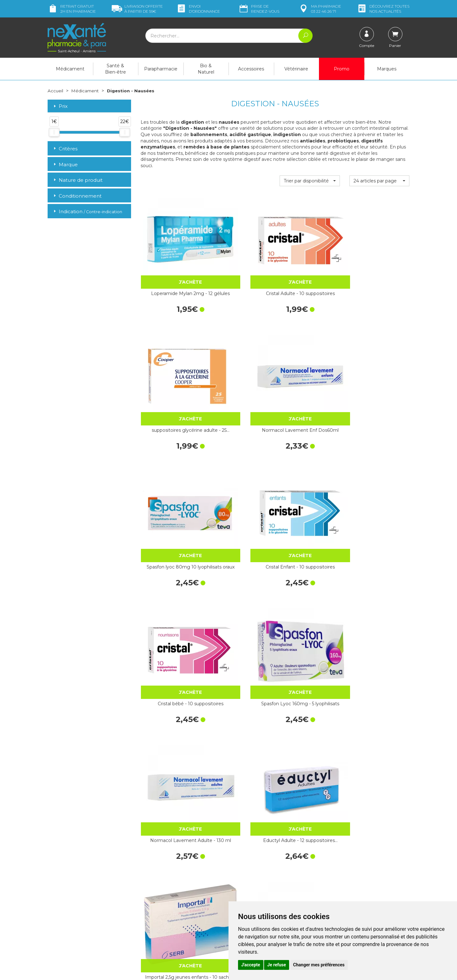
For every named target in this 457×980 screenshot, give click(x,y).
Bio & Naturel (206, 69)
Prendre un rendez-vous (258, 895)
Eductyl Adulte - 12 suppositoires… (240, 463)
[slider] (54, 132)
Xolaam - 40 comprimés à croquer (379, 463)
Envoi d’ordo (198, 9)
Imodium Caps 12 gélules (171, 665)
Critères (65, 149)
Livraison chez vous (346, 854)
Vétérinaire (296, 69)
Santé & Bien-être (116, 69)
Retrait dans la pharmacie (352, 848)
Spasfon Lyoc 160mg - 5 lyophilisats (379, 362)
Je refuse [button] (277, 965)
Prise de (259, 9)
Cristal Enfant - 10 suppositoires (240, 362)
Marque (65, 164)
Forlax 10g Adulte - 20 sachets (170, 766)
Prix (60, 106)
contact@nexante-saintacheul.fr (81, 916)
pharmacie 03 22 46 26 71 (320, 9)
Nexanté (152, 970)
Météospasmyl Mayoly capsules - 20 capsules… (310, 665)
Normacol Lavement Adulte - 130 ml (170, 463)
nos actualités (383, 9)
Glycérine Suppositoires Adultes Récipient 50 (310, 564)
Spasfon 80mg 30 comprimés (171, 564)
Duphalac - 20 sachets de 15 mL (240, 665)
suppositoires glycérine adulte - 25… (310, 261)
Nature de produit (77, 180)
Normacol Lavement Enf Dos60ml (379, 261)
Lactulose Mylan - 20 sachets (379, 564)
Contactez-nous (250, 890)
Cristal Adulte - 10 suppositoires (240, 261)
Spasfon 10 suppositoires (240, 564)
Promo (342, 69)
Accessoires (251, 69)
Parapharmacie (161, 69)
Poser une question (68, 926)
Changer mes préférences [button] (319, 965)
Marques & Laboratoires (165, 895)
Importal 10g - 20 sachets (379, 766)
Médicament (70, 69)
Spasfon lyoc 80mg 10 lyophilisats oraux (171, 362)
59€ (137, 9)
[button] (310, 181)
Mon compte (61, 931)
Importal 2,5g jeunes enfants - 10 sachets (310, 463)
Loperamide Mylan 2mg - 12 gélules (171, 261)
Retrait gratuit (72, 9)
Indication (87, 211)
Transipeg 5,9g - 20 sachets (379, 665)
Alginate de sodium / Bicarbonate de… (310, 766)
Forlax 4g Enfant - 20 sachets (240, 766)
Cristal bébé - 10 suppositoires (310, 362)
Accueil (56, 91)
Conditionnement (77, 196)
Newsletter (152, 901)
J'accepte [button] (251, 965)
